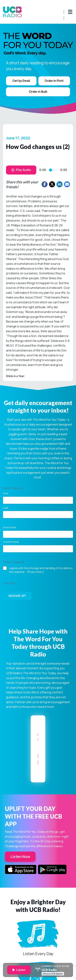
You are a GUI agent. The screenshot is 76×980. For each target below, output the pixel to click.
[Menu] (70, 12)
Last (6, 508)
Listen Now (20, 857)
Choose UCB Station (53, 974)
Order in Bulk (38, 92)
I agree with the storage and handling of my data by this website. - (41, 570)
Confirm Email (11, 542)
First (6, 493)
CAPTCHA (9, 583)
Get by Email (21, 81)
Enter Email (9, 527)
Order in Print (54, 81)
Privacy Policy (35, 572)
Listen (19, 970)
